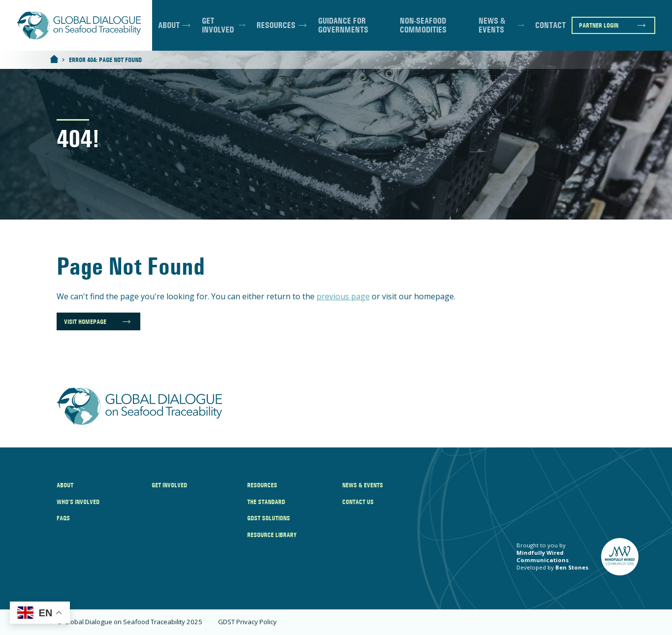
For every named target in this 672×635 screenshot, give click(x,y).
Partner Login (599, 25)
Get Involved (218, 25)
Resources (276, 25)
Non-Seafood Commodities (423, 25)
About (169, 25)
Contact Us (358, 502)
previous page (343, 296)
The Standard (266, 502)
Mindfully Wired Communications (543, 556)
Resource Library (272, 535)
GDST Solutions (269, 518)
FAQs (63, 518)
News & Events (492, 25)
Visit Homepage (85, 321)
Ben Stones (572, 567)
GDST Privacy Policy (247, 622)
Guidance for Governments (343, 25)
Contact (550, 25)
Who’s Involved (78, 502)
